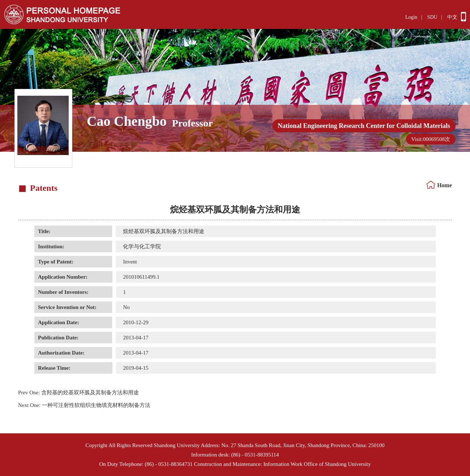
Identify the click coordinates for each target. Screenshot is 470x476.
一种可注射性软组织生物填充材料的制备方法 (84, 405)
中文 (452, 17)
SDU (432, 17)
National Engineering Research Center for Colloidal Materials (364, 126)
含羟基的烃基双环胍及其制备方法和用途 (78, 393)
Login (411, 17)
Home (445, 185)
